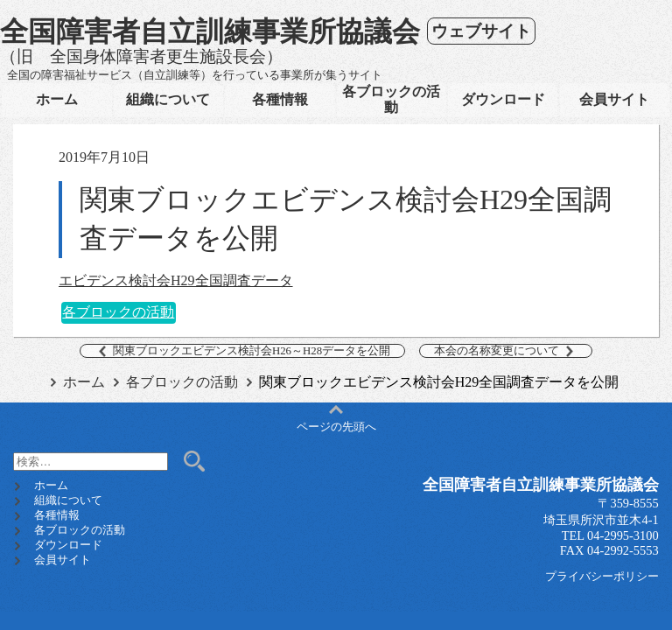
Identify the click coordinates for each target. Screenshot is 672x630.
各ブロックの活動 (391, 99)
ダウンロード (503, 99)
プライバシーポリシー (602, 577)
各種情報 (280, 99)
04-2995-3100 (623, 535)
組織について (168, 99)
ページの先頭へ (336, 420)
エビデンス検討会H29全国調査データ (176, 280)
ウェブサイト (481, 31)
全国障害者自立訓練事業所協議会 (210, 31)
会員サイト (614, 99)
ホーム (57, 99)
